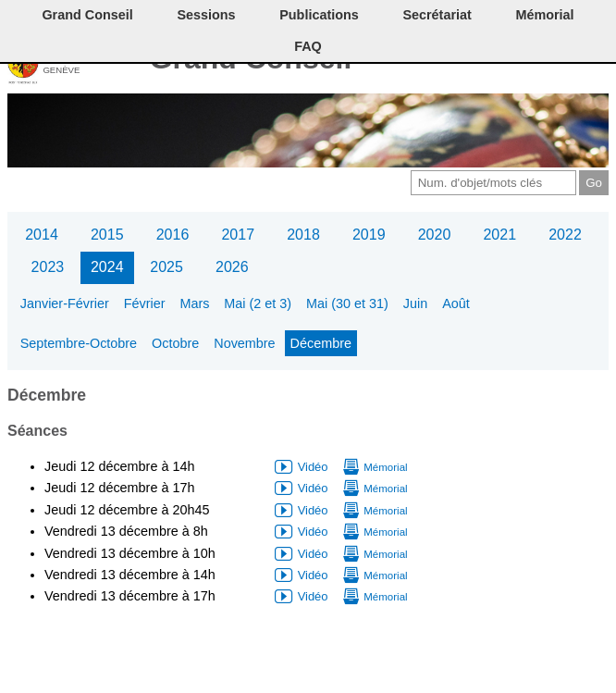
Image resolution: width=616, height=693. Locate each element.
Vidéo (313, 467)
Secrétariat (437, 15)
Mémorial (544, 15)
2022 (565, 235)
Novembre (244, 343)
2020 (435, 235)
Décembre (321, 343)
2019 (369, 235)
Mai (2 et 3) (258, 303)
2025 (166, 267)
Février (145, 303)
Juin (415, 303)
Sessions (206, 15)
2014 (42, 235)
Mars (194, 303)
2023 (48, 267)
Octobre (175, 343)
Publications (319, 15)
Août (456, 303)
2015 (107, 235)
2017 (238, 235)
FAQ (308, 46)
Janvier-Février (65, 303)
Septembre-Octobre (79, 343)
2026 (232, 267)
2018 (303, 235)
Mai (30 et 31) (347, 303)
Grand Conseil (87, 15)
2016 (173, 235)
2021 (499, 235)
